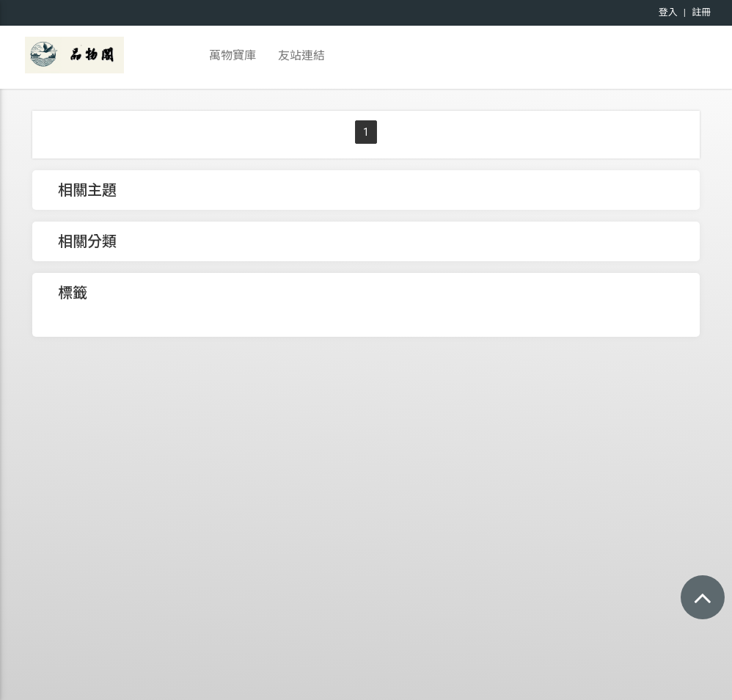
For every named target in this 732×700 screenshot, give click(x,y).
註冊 (701, 12)
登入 (668, 12)
